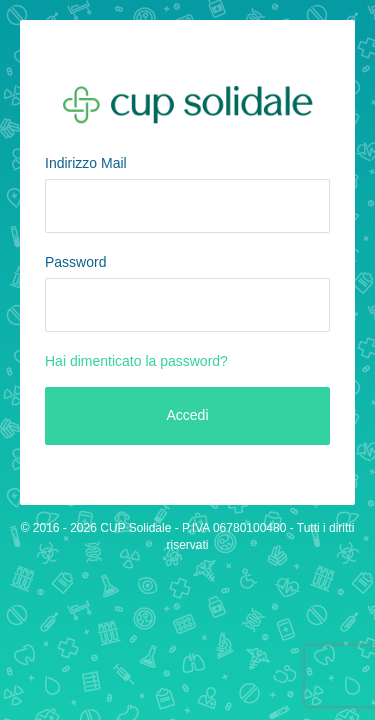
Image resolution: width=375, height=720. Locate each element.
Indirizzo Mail (86, 163)
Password (75, 262)
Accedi (187, 415)
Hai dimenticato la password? (136, 361)
